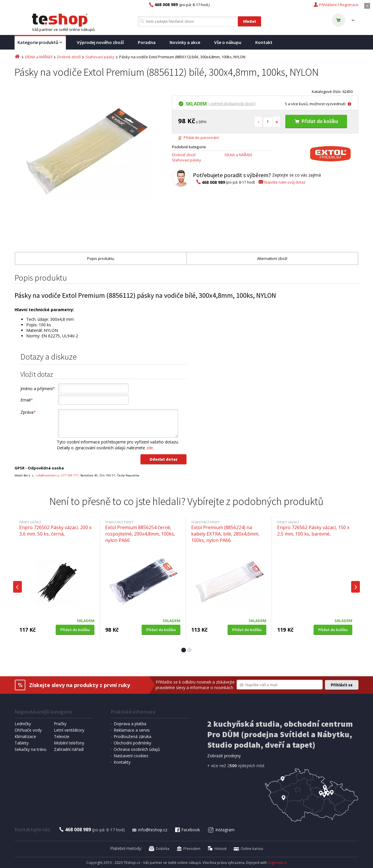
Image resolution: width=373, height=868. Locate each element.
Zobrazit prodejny (224, 756)
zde (150, 448)
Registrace (349, 5)
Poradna (147, 42)
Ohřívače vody (28, 730)
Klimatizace (25, 736)
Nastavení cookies (131, 756)
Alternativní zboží (272, 258)
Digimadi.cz (277, 863)
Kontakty (122, 762)
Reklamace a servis (132, 730)
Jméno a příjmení (38, 389)
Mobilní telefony (69, 743)
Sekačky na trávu (30, 749)
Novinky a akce (185, 42)
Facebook (187, 830)
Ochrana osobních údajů (137, 749)
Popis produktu (101, 258)
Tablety (22, 743)
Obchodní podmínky (132, 743)
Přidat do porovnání (198, 138)
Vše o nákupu (228, 42)
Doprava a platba (130, 724)
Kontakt (264, 42)
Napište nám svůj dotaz (282, 182)
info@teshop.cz (149, 830)
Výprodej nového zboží (100, 42)
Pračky (60, 724)
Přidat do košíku (316, 121)
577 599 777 (70, 475)
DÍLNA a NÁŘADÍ (39, 57)
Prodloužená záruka (132, 736)
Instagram (221, 830)
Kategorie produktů (40, 43)
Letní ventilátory (69, 730)
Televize (62, 736)
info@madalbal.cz (48, 475)
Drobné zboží (69, 57)
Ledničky (23, 724)
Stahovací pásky (100, 57)
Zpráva (28, 412)
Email (27, 400)
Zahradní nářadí (69, 749)
